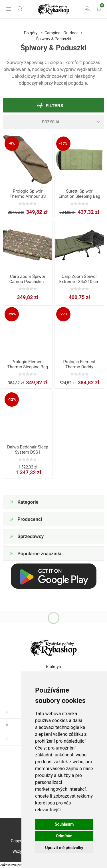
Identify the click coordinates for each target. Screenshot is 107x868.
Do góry (31, 33)
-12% (12, 399)
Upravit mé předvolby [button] (64, 848)
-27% (63, 314)
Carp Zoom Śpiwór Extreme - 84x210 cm (79, 279)
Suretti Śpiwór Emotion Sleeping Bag (79, 194)
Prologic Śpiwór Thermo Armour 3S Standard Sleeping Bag (28, 196)
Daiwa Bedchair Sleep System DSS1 (28, 450)
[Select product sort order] (53, 122)
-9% (12, 144)
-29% (12, 314)
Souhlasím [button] (64, 824)
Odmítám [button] (64, 836)
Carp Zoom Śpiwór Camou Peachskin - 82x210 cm (28, 282)
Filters (54, 105)
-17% (63, 144)
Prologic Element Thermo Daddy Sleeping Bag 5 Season (79, 369)
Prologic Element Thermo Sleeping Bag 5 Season (28, 367)
